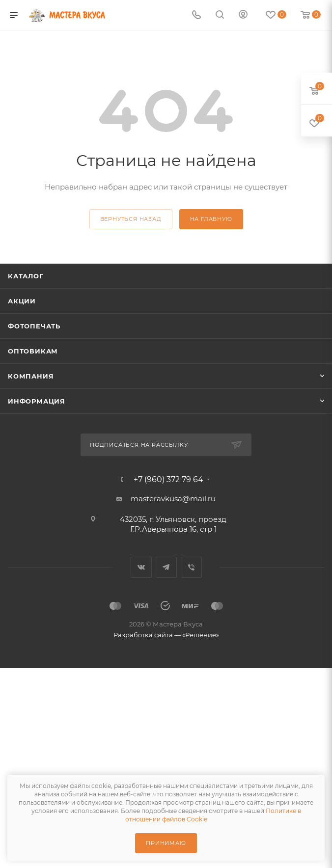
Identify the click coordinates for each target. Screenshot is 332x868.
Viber (191, 567)
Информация (37, 401)
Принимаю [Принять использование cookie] (166, 843)
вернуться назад (131, 219)
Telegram (166, 567)
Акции (22, 301)
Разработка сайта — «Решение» (166, 635)
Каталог (26, 276)
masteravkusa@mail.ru (173, 499)
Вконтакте (141, 567)
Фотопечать (34, 326)
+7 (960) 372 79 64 (168, 480)
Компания (31, 376)
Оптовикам (33, 351)
